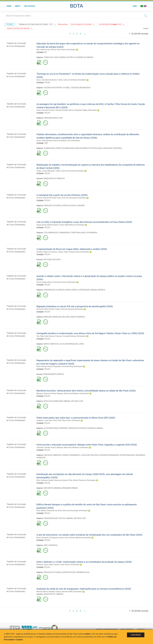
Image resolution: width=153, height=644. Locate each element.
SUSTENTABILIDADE (127, 455)
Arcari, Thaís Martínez (45, 141)
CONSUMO (81, 206)
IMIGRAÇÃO (57, 317)
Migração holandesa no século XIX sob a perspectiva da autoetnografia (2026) (75, 306)
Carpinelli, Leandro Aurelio (46, 447)
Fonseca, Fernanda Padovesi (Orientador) (71, 336)
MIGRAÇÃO (48, 317)
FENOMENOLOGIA (82, 572)
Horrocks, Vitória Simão (45, 309)
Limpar (146, 28)
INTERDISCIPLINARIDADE (109, 455)
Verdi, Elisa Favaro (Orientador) (65, 282)
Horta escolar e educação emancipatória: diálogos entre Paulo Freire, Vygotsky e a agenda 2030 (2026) (87, 445)
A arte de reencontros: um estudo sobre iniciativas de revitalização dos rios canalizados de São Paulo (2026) (89, 535)
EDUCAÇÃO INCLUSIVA (52, 260)
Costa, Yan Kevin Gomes (45, 110)
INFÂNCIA (102, 290)
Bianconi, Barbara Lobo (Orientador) (67, 141)
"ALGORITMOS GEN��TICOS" (112, 25)
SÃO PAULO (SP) (77, 401)
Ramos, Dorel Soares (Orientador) (63, 50)
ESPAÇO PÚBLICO (72, 290)
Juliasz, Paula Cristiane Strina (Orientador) (73, 252)
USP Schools (30, 6)
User (135, 6)
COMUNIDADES (64, 233)
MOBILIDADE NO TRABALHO (54, 178)
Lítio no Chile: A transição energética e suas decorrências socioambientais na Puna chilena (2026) (84, 222)
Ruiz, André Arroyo (43, 50)
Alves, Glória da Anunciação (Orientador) (73, 511)
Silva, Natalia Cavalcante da (47, 511)
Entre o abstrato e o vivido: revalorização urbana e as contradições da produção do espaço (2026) (84, 562)
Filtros (10, 24)
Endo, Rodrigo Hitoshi (44, 366)
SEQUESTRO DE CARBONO (53, 594)
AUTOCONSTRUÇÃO (51, 428)
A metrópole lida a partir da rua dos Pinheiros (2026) (62, 195)
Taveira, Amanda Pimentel (46, 198)
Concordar (136, 635)
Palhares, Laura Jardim (45, 565)
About (18, 6)
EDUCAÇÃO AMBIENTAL (53, 455)
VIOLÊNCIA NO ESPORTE (53, 88)
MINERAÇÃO (53, 233)
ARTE (46, 545)
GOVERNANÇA (92, 233)
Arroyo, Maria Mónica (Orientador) (72, 225)
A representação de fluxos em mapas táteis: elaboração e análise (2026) (72, 249)
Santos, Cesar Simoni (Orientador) (67, 565)
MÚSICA (56, 118)
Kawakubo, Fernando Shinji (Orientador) (68, 366)
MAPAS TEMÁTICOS (51, 344)
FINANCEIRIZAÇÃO (51, 518)
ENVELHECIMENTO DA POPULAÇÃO (88, 148)
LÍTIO (46, 233)
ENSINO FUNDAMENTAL (72, 455)
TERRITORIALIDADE (78, 233)
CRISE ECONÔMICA (78, 317)
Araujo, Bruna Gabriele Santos (48, 225)
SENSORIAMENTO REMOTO (54, 374)
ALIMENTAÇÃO (49, 148)
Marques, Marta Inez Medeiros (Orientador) (73, 393)
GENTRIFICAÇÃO (69, 572)
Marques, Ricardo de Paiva (46, 393)
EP (45, 52)
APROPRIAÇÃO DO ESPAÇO (54, 290)
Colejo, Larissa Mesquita (46, 171)
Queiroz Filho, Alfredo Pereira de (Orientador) (79, 480)
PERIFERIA (64, 428)
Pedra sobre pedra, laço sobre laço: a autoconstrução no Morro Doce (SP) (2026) (76, 418)
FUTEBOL (67, 88)
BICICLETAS (48, 401)
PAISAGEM (48, 118)
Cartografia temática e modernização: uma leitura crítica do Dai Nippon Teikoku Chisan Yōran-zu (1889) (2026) (90, 333)
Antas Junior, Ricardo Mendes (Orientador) (75, 538)
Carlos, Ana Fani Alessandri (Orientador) (71, 198)
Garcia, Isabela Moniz (44, 282)
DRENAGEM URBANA (70, 488)
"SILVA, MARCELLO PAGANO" (83, 25)
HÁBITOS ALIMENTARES (65, 148)
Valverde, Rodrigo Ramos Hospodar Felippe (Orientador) (76, 110)
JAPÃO (81, 344)
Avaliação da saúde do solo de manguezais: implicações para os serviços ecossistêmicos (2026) (84, 589)
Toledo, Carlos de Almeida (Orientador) (72, 80)
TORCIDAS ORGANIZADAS (81, 88)
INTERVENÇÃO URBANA (88, 290)
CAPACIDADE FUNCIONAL (112, 148)
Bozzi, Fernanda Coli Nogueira (48, 538)
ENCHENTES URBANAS (52, 488)
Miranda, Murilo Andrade (46, 592)
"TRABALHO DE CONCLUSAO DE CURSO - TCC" (37, 25)
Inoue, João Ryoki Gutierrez (47, 80)
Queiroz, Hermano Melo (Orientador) (69, 592)
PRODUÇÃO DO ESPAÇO (53, 206)
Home (9, 6)
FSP (46, 143)
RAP (61, 118)
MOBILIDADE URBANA (62, 401)
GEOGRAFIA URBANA (95, 428)
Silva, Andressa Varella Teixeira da (49, 480)
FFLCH (47, 83)
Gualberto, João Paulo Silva (47, 420)
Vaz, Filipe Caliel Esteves (46, 336)
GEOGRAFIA (53, 545)
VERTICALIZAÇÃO (69, 206)
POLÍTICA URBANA (66, 518)
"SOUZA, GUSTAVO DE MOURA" (20, 29)
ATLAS (62, 344)
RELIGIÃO (66, 317)
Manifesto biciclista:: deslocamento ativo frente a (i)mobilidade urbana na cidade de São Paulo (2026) (86, 391)
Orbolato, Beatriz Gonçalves (47, 252)
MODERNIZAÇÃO (72, 344)
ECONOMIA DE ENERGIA (84, 57)
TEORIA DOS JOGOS (51, 57)
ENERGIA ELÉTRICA (67, 57)
